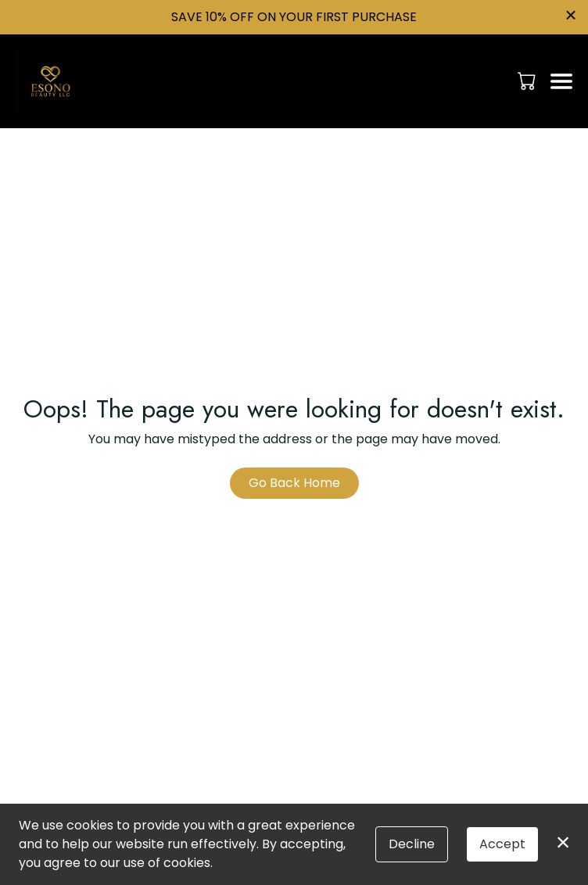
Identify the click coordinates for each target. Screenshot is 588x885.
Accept (502, 844)
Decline (412, 844)
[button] (528, 81)
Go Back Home (294, 483)
